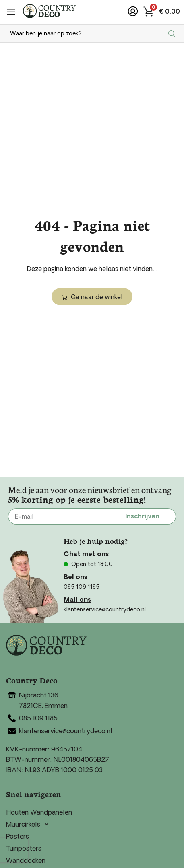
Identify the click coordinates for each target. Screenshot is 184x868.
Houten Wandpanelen (39, 812)
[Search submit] (173, 33)
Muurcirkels (27, 824)
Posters (18, 836)
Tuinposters (24, 848)
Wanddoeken (26, 860)
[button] (11, 12)
